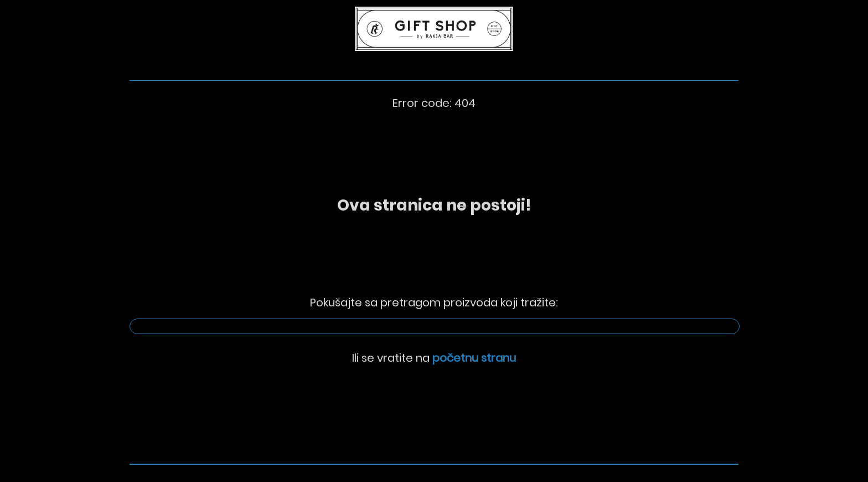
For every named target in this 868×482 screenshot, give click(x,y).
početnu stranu (474, 358)
